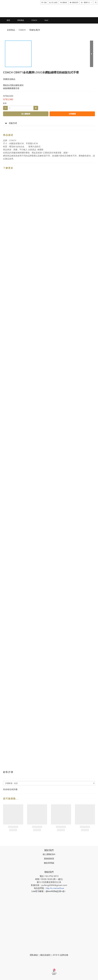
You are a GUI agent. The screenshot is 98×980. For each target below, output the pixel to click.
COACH (34, 20)
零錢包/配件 (35, 30)
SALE (46, 20)
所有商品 (21, 20)
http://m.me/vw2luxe (55, 888)
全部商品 (11, 30)
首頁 (8, 20)
